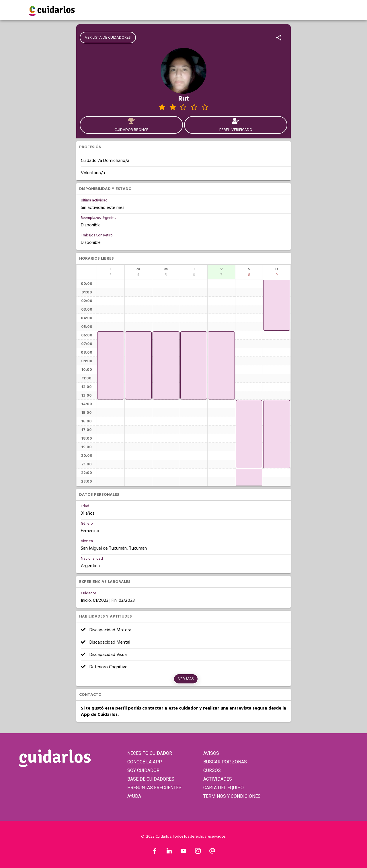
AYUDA (134, 796)
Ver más (186, 679)
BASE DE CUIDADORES (151, 779)
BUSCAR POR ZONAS (225, 762)
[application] (111, 365)
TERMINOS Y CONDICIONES (232, 796)
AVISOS (211, 753)
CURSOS (212, 770)
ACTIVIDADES (218, 779)
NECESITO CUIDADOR (150, 753)
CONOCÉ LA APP (145, 762)
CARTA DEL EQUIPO (223, 788)
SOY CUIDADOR (143, 770)
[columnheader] (111, 272)
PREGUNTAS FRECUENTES (154, 788)
